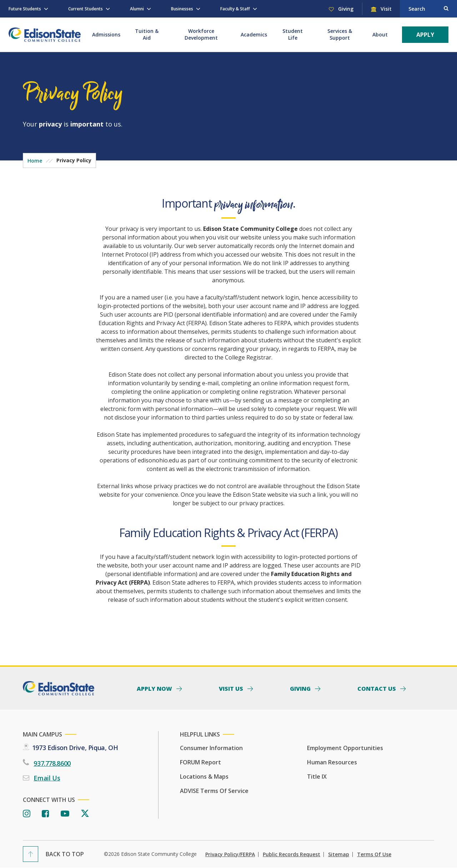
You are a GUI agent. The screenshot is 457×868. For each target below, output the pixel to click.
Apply (425, 35)
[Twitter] (85, 814)
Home (35, 161)
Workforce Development (201, 34)
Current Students (86, 9)
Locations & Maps (204, 777)
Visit (385, 9)
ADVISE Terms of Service (214, 791)
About (380, 34)
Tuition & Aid (147, 34)
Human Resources (332, 762)
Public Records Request (292, 854)
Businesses (182, 9)
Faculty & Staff (235, 9)
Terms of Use (374, 854)
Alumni (137, 9)
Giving (345, 9)
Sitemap (339, 854)
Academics (254, 34)
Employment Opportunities (345, 748)
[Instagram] (27, 814)
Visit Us (232, 688)
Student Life (293, 34)
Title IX (317, 777)
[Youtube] (65, 814)
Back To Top (65, 854)
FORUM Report (200, 762)
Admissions (106, 34)
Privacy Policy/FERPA (230, 854)
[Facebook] (46, 814)
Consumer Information (211, 748)
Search (417, 9)
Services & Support (340, 34)
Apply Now (155, 688)
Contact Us (377, 688)
